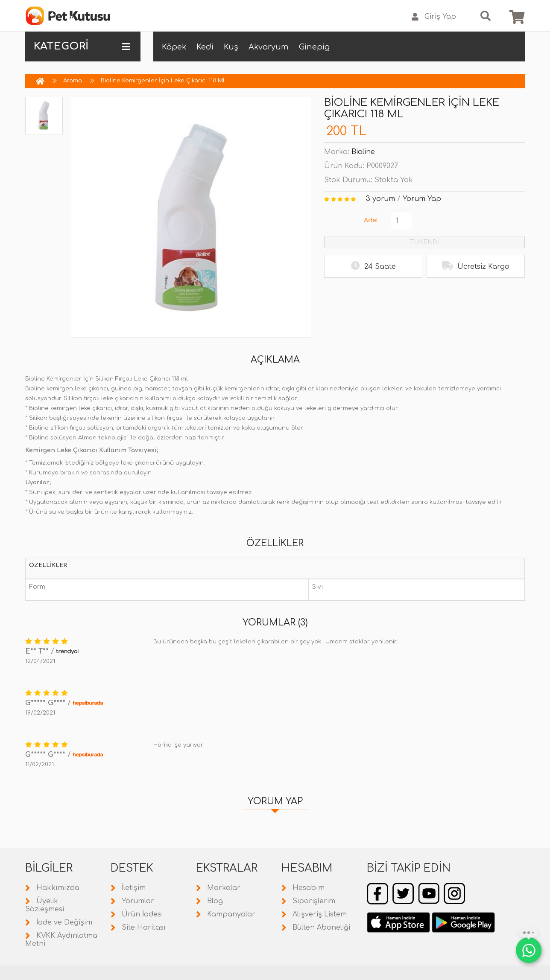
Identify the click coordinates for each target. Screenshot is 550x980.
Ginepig (314, 47)
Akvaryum (269, 47)
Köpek (174, 47)
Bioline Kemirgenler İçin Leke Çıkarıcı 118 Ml (163, 81)
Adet (371, 220)
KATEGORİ (82, 47)
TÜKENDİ (424, 242)
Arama (73, 81)
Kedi (205, 47)
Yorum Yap (422, 199)
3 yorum (380, 199)
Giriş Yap (434, 17)
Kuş (231, 47)
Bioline (363, 152)
